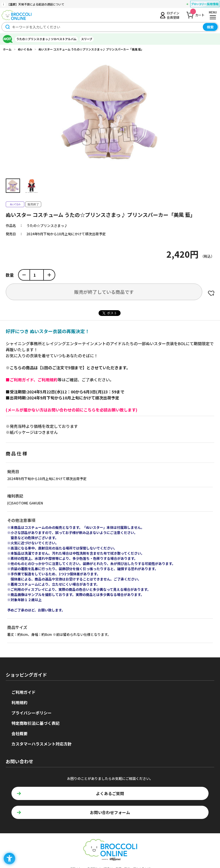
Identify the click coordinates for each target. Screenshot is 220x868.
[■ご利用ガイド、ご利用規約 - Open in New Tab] (32, 380)
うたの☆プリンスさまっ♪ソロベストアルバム (46, 39)
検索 (210, 27)
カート (197, 13)
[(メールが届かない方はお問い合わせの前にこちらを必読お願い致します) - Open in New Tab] (71, 410)
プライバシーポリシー (32, 713)
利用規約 (19, 702)
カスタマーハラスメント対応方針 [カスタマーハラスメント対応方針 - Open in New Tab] (42, 744)
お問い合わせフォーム (110, 812)
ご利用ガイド (23, 692)
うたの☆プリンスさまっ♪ (47, 225)
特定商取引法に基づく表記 (36, 723)
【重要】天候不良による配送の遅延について (36, 4)
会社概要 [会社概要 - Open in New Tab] (19, 733)
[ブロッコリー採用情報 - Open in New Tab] (205, 5)
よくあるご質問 (110, 793)
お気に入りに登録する (211, 293)
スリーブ (87, 39)
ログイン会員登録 (173, 15)
